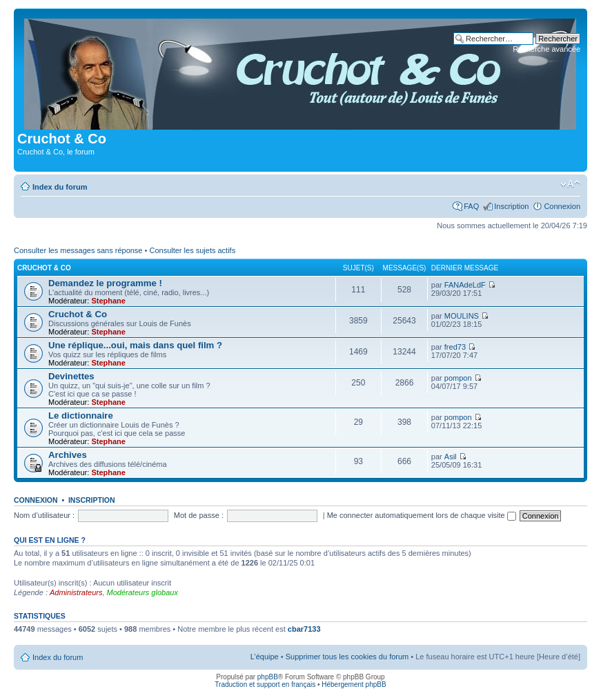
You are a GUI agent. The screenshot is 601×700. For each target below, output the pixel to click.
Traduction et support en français (265, 684)
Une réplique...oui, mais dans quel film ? (135, 345)
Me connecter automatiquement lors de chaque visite (422, 515)
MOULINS (462, 316)
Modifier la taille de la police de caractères (570, 184)
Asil (451, 457)
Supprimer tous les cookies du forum (347, 657)
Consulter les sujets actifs (192, 250)
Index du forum (60, 187)
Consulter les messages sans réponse (78, 250)
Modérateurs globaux (142, 592)
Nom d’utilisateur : (44, 515)
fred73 (455, 347)
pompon (458, 378)
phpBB (268, 677)
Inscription (511, 206)
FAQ (471, 206)
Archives (68, 455)
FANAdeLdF (465, 285)
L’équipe (265, 657)
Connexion (562, 206)
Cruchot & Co (44, 268)
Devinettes (71, 376)
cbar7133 (304, 629)
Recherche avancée (546, 49)
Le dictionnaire (81, 416)
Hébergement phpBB (354, 684)
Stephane (108, 301)
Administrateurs (76, 592)
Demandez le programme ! (105, 283)
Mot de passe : (199, 515)
